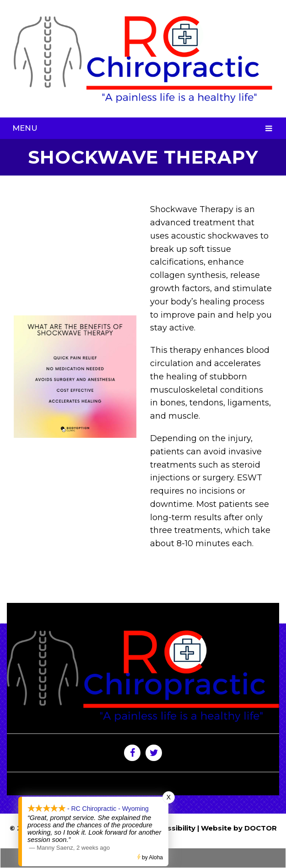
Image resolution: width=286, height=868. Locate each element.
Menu (25, 128)
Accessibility (173, 828)
